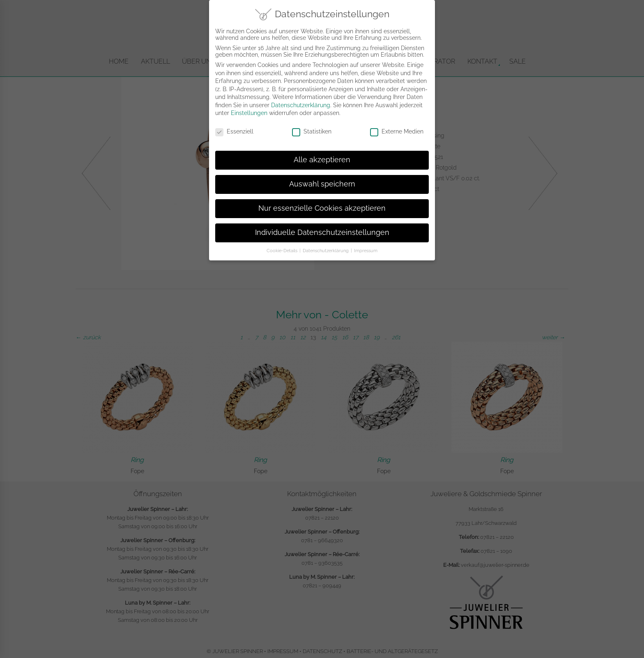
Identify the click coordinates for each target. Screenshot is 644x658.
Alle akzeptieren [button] (322, 157)
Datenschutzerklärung (301, 102)
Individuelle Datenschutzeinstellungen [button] (322, 230)
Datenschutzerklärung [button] (326, 248)
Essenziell (234, 129)
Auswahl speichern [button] (322, 181)
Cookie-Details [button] (283, 248)
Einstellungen (249, 110)
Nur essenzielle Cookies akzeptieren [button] (322, 205)
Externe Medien (397, 129)
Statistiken (312, 129)
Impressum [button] (366, 248)
